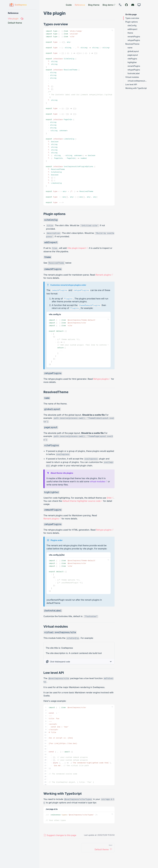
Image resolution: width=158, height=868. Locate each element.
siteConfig (132, 25)
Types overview (132, 18)
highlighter (132, 62)
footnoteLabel (134, 73)
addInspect (132, 29)
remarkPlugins (134, 37)
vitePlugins (132, 59)
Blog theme (94, 5)
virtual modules (99, 481)
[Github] (126, 5)
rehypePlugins (134, 40)
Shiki (110, 498)
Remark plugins (104, 275)
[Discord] (133, 5)
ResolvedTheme (132, 44)
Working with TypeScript (136, 88)
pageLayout (133, 55)
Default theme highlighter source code (82, 501)
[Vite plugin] (22, 19)
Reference (80, 5)
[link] (120, 5)
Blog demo (109, 5)
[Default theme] (22, 23)
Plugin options (132, 22)
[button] (139, 5)
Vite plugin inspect (78, 248)
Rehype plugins (102, 379)
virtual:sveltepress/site (137, 81)
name (130, 48)
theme (130, 33)
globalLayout (133, 51)
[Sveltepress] (18, 5)
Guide (69, 5)
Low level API (131, 84)
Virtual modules (132, 77)
